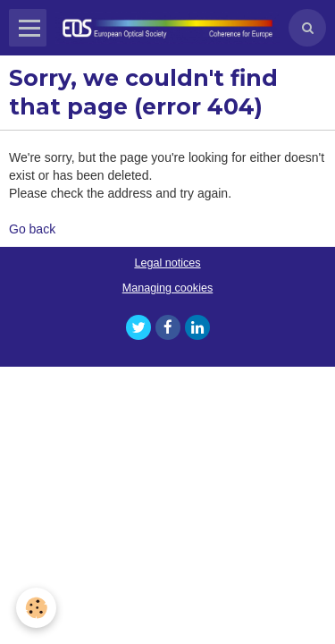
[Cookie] (36, 608)
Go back (32, 229)
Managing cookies (168, 288)
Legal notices (167, 263)
